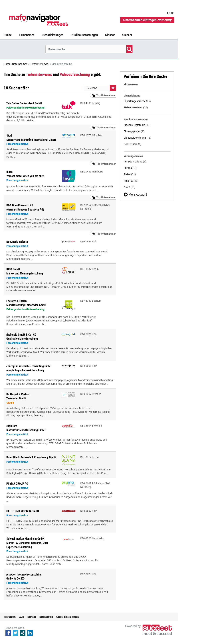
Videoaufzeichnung (137, 138)
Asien (130, 187)
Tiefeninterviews (136, 107)
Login (171, 13)
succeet (127, 35)
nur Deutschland (135, 161)
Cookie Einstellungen (67, 617)
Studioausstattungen (84, 35)
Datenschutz (46, 617)
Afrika (130, 174)
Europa (130, 168)
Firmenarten (27, 35)
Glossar (110, 35)
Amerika (131, 181)
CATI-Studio (133, 144)
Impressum (10, 617)
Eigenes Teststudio (137, 125)
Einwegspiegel (135, 131)
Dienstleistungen (53, 35)
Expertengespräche (137, 101)
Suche (8, 35)
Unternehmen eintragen (147, 20)
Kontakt (32, 617)
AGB (22, 617)
